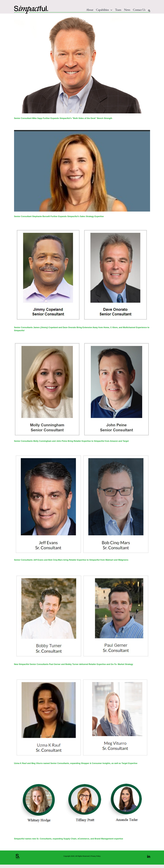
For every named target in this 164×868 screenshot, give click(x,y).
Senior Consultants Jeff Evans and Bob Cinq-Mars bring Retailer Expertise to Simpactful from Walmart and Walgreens (71, 560)
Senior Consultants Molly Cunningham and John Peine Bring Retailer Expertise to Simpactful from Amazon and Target (71, 441)
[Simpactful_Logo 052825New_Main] (31, 7)
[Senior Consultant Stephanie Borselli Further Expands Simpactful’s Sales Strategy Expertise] (82, 171)
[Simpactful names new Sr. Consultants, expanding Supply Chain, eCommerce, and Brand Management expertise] (82, 804)
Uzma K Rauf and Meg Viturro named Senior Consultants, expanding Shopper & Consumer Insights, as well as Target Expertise (76, 763)
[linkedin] (149, 856)
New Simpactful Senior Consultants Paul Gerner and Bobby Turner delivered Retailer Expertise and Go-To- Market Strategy (74, 664)
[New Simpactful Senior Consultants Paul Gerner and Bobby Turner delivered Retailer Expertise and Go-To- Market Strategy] (82, 616)
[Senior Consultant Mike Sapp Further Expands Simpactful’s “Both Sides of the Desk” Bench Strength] (82, 65)
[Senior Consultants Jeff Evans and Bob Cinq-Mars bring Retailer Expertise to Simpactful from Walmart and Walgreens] (82, 504)
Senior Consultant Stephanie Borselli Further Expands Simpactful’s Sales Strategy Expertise (59, 216)
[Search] (149, 11)
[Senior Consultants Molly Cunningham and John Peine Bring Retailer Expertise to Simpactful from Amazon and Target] (82, 389)
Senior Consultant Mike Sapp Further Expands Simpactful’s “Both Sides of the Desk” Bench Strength (63, 118)
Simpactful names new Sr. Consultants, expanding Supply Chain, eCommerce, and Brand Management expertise (69, 839)
